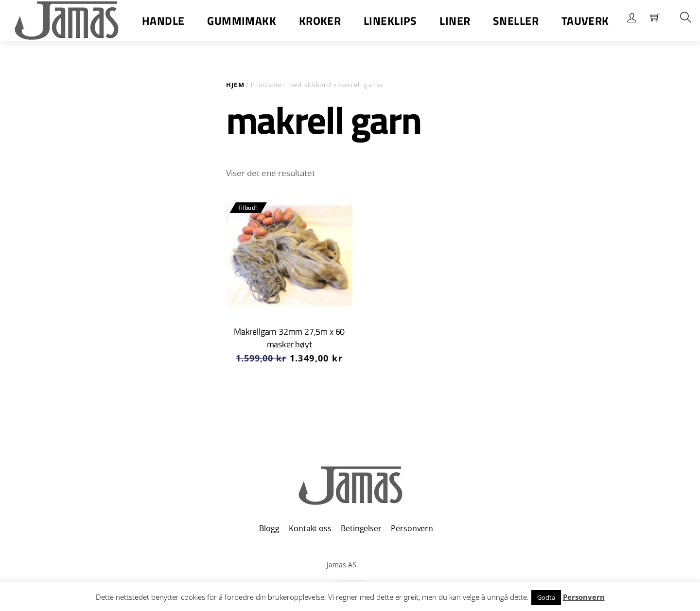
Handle (163, 21)
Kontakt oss (310, 528)
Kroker (320, 21)
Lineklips (390, 21)
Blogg (269, 528)
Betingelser (361, 528)
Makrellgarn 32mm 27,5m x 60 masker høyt (289, 338)
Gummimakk (242, 21)
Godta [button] (546, 597)
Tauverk (585, 21)
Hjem (235, 85)
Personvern (412, 528)
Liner (455, 21)
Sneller (516, 21)
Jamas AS (341, 565)
